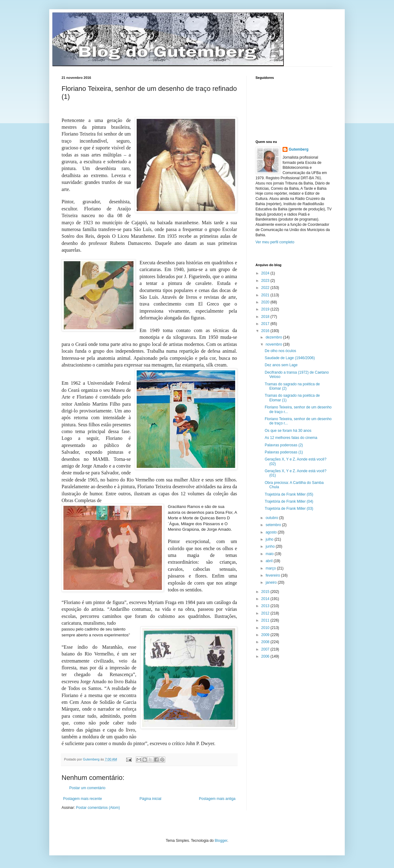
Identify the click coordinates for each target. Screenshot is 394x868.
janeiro (272, 582)
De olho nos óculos (280, 351)
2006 (266, 656)
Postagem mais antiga (217, 799)
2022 (266, 288)
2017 (266, 324)
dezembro (274, 337)
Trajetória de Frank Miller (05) (289, 494)
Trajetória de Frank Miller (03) (289, 509)
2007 (266, 649)
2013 (266, 606)
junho (271, 546)
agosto (272, 532)
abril (270, 561)
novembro (274, 344)
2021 (266, 295)
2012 (266, 613)
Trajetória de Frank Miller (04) (289, 501)
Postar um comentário (87, 788)
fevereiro (273, 575)
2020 (266, 302)
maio (270, 554)
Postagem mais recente (82, 799)
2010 (266, 628)
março (271, 568)
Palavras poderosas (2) (284, 445)
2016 (266, 331)
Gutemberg (299, 149)
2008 (266, 642)
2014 (266, 599)
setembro (274, 525)
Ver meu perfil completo (275, 242)
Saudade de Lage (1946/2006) (290, 358)
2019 (266, 309)
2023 (266, 281)
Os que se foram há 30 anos (288, 431)
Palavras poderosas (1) (284, 452)
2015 (266, 592)
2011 (266, 620)
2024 (266, 273)
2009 (266, 635)
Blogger (221, 841)
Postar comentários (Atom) (98, 808)
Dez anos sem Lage (281, 365)
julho (270, 539)
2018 (266, 317)
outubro (272, 518)
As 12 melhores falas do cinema (291, 438)
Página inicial (150, 799)
